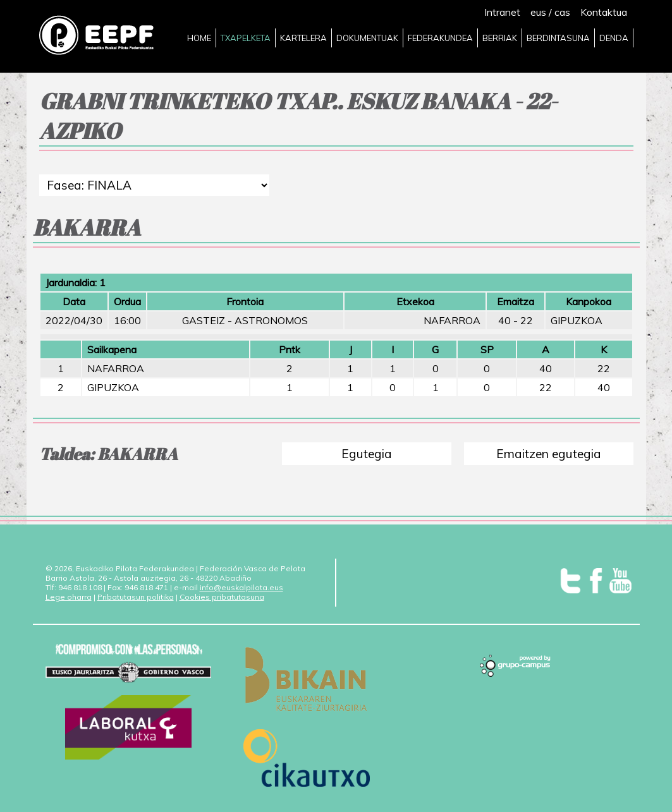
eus (538, 12)
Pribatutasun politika (136, 597)
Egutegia (367, 454)
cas (562, 12)
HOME (199, 38)
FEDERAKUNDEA (440, 38)
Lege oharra (69, 597)
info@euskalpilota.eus (241, 587)
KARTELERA (303, 38)
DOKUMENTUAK (367, 38)
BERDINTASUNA (558, 38)
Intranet (502, 12)
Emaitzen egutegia (549, 454)
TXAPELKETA (246, 38)
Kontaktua (604, 12)
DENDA (614, 38)
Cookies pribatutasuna (222, 597)
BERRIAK (500, 38)
